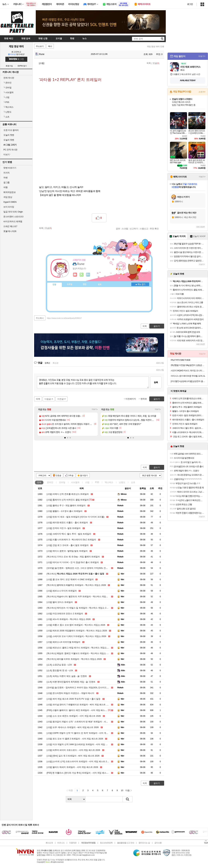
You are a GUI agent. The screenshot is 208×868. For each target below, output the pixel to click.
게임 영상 (8, 197)
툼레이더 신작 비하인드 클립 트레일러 (68, 500)
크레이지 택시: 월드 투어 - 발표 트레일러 (69, 534)
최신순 (56, 363)
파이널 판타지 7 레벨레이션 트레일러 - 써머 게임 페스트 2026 (79, 705)
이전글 (61, 399)
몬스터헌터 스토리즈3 (13, 217)
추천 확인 (154, 229)
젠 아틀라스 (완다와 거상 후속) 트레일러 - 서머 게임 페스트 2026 (80, 773)
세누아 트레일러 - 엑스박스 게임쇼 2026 (69, 619)
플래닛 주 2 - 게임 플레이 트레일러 (66, 505)
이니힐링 (82, 275)
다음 (128, 790)
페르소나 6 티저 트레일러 (62, 591)
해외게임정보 (10, 192)
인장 (54, 285)
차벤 (5, 178)
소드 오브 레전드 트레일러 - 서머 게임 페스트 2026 (74, 716)
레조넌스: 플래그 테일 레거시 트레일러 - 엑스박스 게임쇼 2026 (79, 648)
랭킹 (85, 284)
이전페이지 (131, 399)
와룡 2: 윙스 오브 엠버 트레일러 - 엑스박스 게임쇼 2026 (76, 625)
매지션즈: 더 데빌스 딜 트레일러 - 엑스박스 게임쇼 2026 (78, 608)
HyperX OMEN (10, 202)
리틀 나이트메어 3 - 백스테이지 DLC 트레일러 (71, 540)
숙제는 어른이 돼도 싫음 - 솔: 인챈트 (67, 676)
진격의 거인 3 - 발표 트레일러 (64, 528)
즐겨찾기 (84, 475)
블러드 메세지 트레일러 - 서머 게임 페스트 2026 (72, 767)
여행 (5, 187)
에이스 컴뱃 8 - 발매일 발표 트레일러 (67, 551)
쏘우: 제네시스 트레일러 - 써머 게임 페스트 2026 (73, 727)
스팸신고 (144, 229)
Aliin (123, 665)
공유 (118, 229)
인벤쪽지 (75, 275)
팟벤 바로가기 (10, 168)
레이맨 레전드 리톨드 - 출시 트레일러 (67, 523)
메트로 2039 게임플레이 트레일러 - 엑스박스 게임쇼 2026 (77, 631)
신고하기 (134, 229)
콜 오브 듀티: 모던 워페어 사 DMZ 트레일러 (70, 579)
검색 (128, 799)
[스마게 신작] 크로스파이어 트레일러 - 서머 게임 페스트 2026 (78, 761)
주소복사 (40, 318)
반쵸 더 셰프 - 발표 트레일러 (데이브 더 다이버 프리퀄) (75, 517)
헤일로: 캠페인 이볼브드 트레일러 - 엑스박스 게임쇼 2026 (79, 653)
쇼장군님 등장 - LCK (59, 665)
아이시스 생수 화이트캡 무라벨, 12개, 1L (188, 376)
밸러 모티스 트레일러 (60, 602)
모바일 (7, 88)
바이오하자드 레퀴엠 (13, 221)
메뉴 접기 (140, 284)
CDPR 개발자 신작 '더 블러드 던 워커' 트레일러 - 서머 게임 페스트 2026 (84, 733)
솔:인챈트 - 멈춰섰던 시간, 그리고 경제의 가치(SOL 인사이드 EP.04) (83, 568)
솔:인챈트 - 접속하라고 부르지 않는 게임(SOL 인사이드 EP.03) (80, 687)
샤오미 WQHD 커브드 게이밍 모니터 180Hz (188, 371)
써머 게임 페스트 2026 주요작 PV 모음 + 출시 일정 (74, 699)
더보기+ (95, 409)
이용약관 (73, 843)
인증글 (58, 475)
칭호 (100, 284)
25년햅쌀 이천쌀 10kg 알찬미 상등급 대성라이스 (188, 365)
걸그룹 (6, 182)
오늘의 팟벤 (9, 140)
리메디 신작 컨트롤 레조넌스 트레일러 (68, 494)
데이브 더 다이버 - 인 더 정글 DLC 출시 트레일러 (73, 562)
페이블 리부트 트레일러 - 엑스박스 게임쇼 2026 (74, 659)
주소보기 (40, 46)
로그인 (190, 4)
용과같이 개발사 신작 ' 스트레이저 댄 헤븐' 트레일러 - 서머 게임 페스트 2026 (86, 722)
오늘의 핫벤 (9, 135)
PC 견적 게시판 (10, 150)
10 (122, 790)
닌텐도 (7, 112)
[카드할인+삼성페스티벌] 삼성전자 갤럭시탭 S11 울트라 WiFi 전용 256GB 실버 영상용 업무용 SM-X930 (188, 381)
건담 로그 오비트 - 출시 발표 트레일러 (68, 545)
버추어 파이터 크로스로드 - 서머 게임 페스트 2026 (73, 750)
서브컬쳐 (8, 92)
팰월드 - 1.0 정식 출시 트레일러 (65, 511)
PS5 (6, 102)
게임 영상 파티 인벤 (156, 46)
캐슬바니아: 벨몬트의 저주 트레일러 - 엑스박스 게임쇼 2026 (80, 596)
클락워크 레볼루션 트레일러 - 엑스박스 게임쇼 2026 (76, 585)
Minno (124, 494)
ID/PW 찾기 (22, 66)
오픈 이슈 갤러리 (11, 130)
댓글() (156, 63)
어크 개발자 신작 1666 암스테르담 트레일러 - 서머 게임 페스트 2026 (82, 744)
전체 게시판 (9, 78)
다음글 (48, 399)
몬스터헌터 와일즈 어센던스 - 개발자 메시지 (70, 693)
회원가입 (9, 66)
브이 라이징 (9, 207)
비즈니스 (61, 843)
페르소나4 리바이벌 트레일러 (63, 642)
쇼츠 (6, 117)
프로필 (70, 284)
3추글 (71, 475)
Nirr (122, 574)
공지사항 (158, 843)
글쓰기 (157, 467)
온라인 (7, 83)
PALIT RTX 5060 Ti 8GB (180, 360)
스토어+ (202, 92)
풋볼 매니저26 (10, 231)
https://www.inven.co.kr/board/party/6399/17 (64, 318)
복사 (50, 46)
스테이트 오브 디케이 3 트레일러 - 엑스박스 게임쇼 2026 (76, 636)
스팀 (6, 97)
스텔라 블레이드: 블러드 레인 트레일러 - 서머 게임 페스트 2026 (79, 710)
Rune (40, 54)
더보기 (88, 275)
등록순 (47, 363)
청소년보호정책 (106, 843)
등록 (156, 382)
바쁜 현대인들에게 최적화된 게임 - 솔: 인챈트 (71, 682)
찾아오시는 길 (144, 843)
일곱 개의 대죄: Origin (13, 212)
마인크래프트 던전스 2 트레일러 (65, 614)
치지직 (6, 173)
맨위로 (144, 399)
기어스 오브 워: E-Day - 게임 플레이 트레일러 (73, 557)
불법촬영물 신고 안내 (126, 843)
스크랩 (125, 229)
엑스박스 (8, 107)
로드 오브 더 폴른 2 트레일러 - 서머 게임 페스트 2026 (75, 739)
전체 (39, 482)
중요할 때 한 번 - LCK (60, 670)
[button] (65, 438)
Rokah (120, 505)
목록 (149, 63)
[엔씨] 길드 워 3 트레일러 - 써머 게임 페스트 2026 (73, 756)
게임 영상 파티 (16, 46)
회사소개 (49, 843)
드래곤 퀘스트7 (10, 226)
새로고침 (160, 363)
